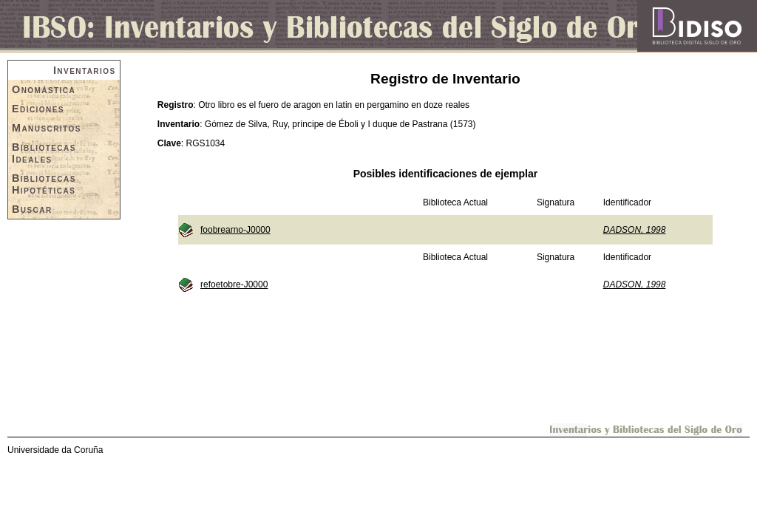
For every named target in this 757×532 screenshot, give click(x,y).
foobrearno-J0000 (235, 230)
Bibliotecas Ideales (44, 153)
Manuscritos (47, 128)
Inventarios (85, 70)
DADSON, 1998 (635, 230)
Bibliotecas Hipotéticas (44, 184)
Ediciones (38, 109)
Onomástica (44, 89)
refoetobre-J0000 (234, 284)
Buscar (32, 209)
